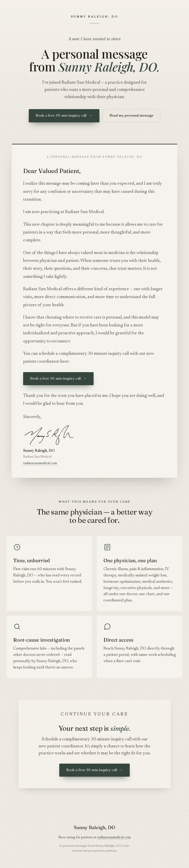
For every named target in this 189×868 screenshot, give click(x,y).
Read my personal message (131, 116)
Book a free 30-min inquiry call (64, 116)
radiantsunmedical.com (40, 463)
